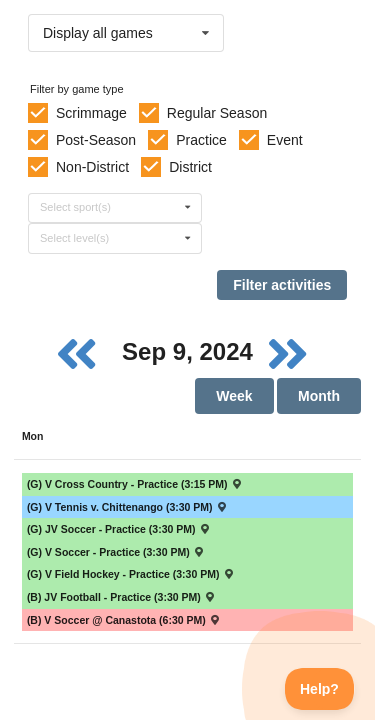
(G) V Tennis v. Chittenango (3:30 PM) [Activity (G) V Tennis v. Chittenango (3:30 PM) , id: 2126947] (127, 507)
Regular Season (217, 113)
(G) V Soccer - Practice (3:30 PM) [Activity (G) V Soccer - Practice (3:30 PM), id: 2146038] (116, 552)
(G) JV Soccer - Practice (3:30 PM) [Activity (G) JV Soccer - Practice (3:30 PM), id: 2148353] (119, 529)
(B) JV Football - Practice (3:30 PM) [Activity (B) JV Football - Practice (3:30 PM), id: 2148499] (121, 597)
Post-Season (96, 140)
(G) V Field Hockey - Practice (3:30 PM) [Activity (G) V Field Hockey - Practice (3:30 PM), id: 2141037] (131, 574)
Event (285, 140)
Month (319, 396)
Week (234, 396)
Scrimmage (91, 113)
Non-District (92, 167)
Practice (201, 140)
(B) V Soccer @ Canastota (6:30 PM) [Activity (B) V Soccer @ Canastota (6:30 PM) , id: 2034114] (124, 620)
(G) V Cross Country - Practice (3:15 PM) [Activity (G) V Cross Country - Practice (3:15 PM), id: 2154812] (135, 484)
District (190, 167)
